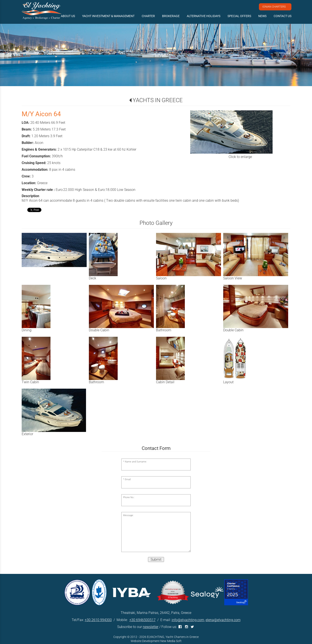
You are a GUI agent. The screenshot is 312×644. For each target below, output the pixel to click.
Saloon (161, 278)
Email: (128, 479)
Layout (228, 382)
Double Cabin (99, 330)
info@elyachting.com (188, 620)
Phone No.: (129, 497)
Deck (93, 278)
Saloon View (233, 278)
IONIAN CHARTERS (274, 7)
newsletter (151, 627)
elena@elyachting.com (223, 620)
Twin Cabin (30, 382)
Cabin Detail (165, 382)
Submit (156, 559)
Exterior (27, 434)
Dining (27, 330)
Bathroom (164, 330)
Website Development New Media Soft (156, 641)
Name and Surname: (136, 462)
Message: (128, 515)
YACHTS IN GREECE (158, 100)
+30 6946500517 (142, 620)
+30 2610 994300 (98, 620)
